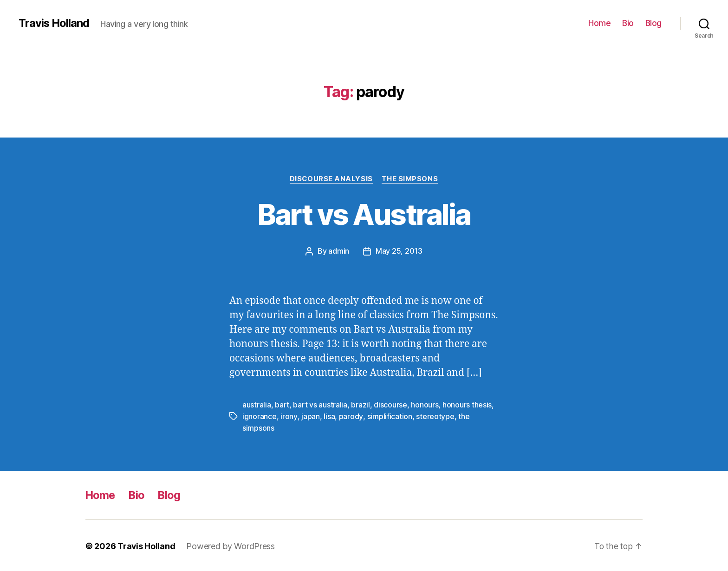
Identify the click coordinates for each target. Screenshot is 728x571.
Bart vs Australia (364, 214)
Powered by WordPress (231, 545)
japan (310, 416)
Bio (628, 23)
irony (289, 416)
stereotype (434, 416)
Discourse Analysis (331, 179)
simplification (389, 416)
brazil (360, 405)
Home (599, 23)
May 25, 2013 (399, 251)
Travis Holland (54, 23)
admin (339, 251)
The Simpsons (410, 179)
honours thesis (467, 405)
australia (257, 405)
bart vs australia (320, 405)
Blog (653, 23)
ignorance (260, 416)
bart (282, 405)
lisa (329, 416)
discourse (390, 405)
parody (350, 416)
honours (425, 405)
